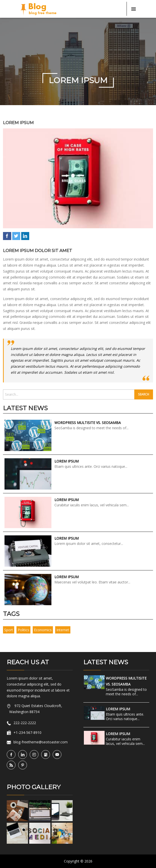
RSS (15, 765)
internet (63, 630)
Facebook (7, 236)
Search (144, 394)
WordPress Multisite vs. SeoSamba (88, 423)
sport (9, 630)
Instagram (38, 755)
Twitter (16, 236)
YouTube (61, 755)
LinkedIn (25, 236)
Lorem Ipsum (18, 123)
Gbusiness (50, 755)
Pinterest (27, 765)
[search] (69, 394)
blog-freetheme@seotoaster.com (41, 742)
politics (23, 630)
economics (43, 630)
